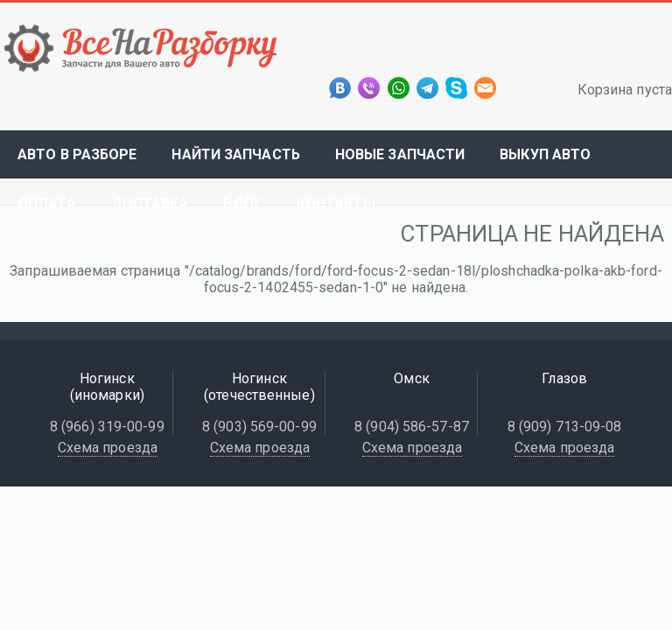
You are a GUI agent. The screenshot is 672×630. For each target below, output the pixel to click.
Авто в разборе (77, 154)
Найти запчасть (235, 154)
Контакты (336, 203)
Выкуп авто (545, 154)
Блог (242, 203)
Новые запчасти (400, 154)
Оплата (47, 203)
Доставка (150, 203)
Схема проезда (108, 448)
